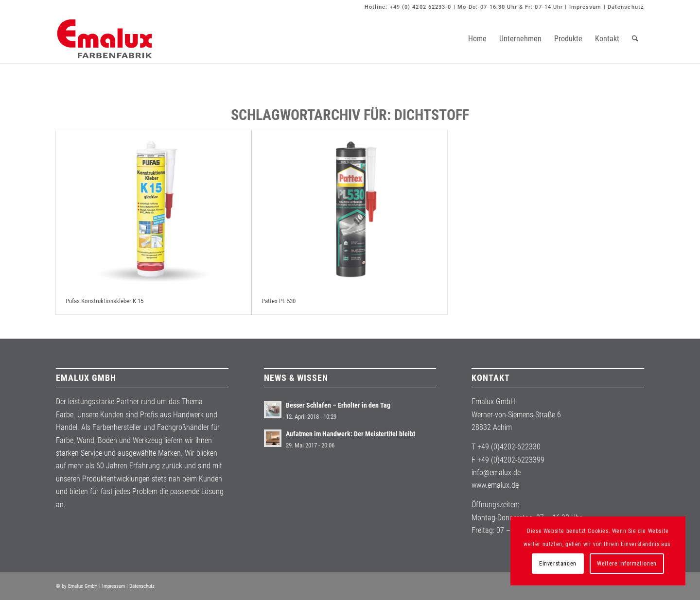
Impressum (586, 7)
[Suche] (635, 39)
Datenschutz (626, 7)
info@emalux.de (496, 472)
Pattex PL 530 (279, 301)
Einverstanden (558, 564)
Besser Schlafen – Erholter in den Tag (338, 405)
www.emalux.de (495, 485)
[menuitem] (477, 39)
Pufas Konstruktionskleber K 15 (105, 301)
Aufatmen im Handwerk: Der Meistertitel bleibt (350, 434)
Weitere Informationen (627, 564)
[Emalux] (105, 39)
